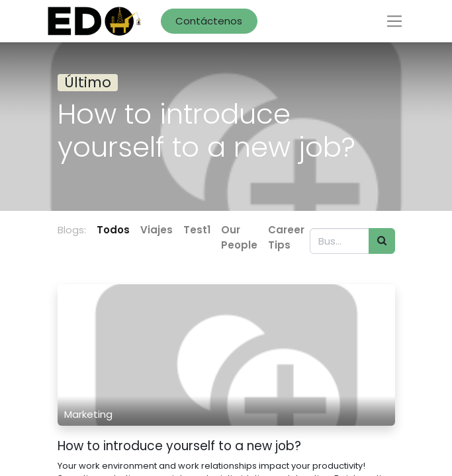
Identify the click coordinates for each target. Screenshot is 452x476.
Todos (113, 230)
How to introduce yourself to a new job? (179, 447)
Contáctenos (209, 21)
